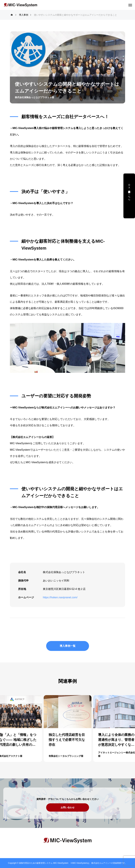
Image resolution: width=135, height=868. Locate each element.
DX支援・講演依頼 (129, 189)
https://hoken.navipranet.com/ (60, 597)
